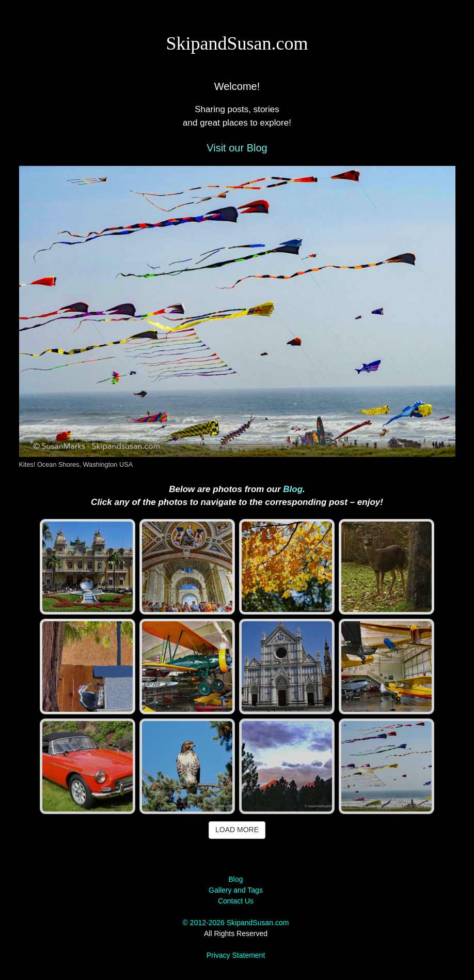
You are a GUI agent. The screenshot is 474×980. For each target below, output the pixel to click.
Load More (237, 830)
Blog (293, 489)
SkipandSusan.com (237, 43)
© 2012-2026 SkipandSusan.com (236, 923)
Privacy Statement (236, 955)
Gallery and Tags (236, 890)
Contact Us (236, 901)
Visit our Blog (237, 148)
